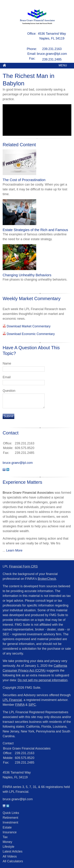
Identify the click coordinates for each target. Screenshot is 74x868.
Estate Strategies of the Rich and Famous (35, 230)
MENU (62, 65)
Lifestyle (8, 847)
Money (7, 842)
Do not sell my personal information (43, 680)
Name (7, 363)
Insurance (10, 832)
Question (9, 391)
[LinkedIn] (8, 806)
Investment (10, 822)
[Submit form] (8, 416)
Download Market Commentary (28, 326)
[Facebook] (4, 806)
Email (7, 377)
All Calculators (13, 861)
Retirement (10, 818)
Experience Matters (22, 482)
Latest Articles (13, 851)
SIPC (32, 705)
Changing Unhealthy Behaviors (27, 275)
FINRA (20, 705)
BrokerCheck (47, 579)
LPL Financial (12, 700)
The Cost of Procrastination (24, 180)
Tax (5, 837)
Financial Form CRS (23, 566)
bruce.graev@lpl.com (52, 54)
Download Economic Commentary (30, 334)
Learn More (14, 550)
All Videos (10, 856)
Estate (7, 827)
